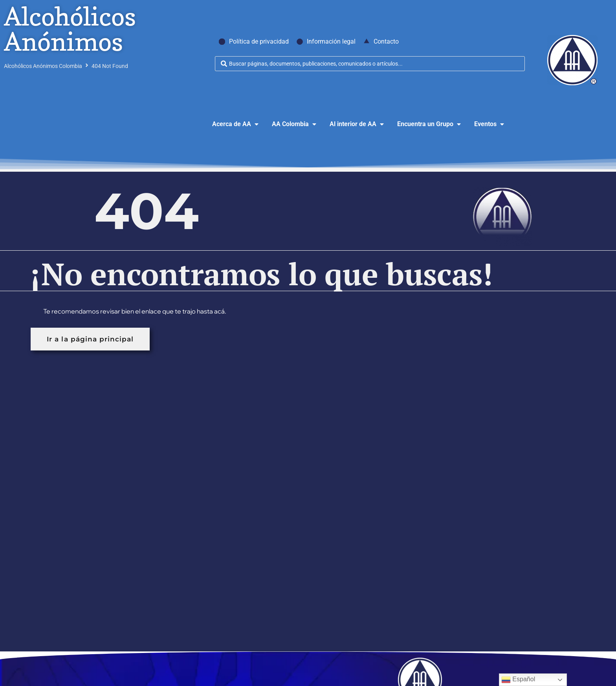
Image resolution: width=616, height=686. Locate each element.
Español (518, 680)
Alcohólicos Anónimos (70, 29)
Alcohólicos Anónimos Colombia (43, 66)
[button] (236, 124)
